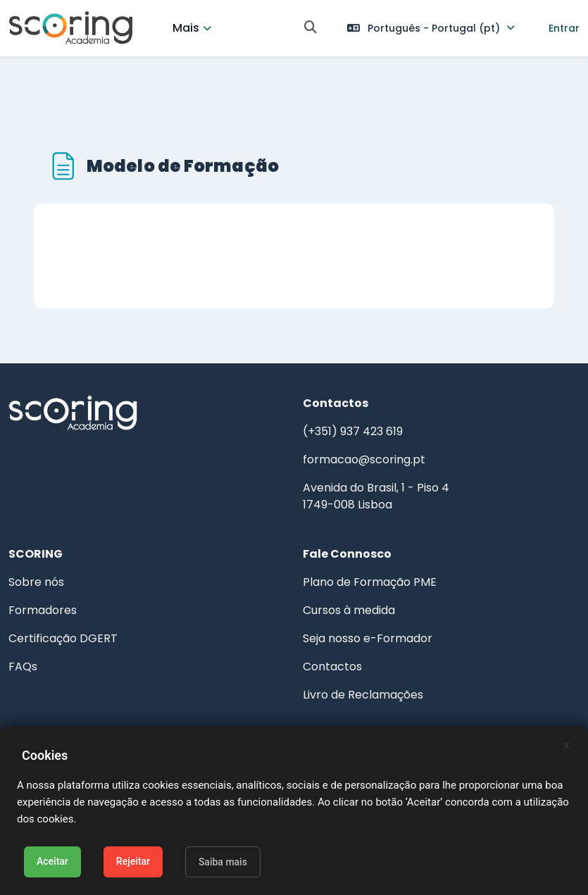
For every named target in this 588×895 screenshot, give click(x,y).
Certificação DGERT (63, 638)
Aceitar (52, 861)
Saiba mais (223, 862)
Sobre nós (36, 582)
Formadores (43, 610)
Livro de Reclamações (363, 695)
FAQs (23, 666)
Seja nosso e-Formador (368, 638)
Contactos (332, 666)
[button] (311, 29)
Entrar (564, 28)
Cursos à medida (349, 610)
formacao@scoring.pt (364, 459)
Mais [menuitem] (186, 28)
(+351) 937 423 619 (353, 431)
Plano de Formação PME (370, 582)
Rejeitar (133, 861)
